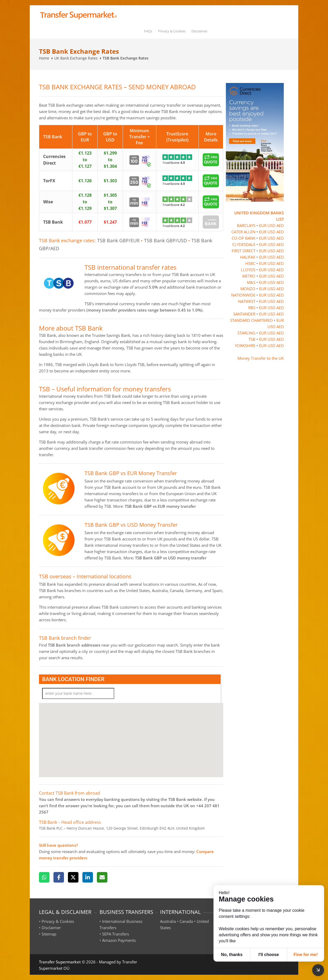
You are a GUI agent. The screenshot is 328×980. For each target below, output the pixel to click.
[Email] (102, 877)
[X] (73, 877)
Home (44, 58)
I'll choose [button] (269, 955)
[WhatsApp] (44, 877)
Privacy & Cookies (172, 31)
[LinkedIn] (88, 877)
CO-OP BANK (243, 238)
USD (271, 225)
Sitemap (49, 934)
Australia (168, 921)
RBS (252, 308)
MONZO (248, 289)
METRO (249, 276)
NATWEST (247, 301)
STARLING (246, 333)
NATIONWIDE (243, 295)
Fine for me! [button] (306, 955)
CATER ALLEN (243, 232)
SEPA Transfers (116, 934)
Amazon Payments (119, 940)
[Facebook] (59, 877)
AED (280, 225)
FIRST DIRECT (243, 251)
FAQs (148, 31)
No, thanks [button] (232, 955)
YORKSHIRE (245, 346)
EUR (263, 225)
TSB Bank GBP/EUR (118, 240)
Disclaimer (199, 31)
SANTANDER (244, 314)
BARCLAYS (246, 225)
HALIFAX (248, 257)
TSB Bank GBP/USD (165, 240)
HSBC (250, 263)
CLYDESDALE (244, 244)
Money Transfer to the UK (261, 358)
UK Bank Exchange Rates (76, 58)
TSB (252, 339)
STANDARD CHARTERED (251, 320)
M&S (251, 282)
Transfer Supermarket (60, 962)
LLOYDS (248, 270)
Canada (186, 921)
